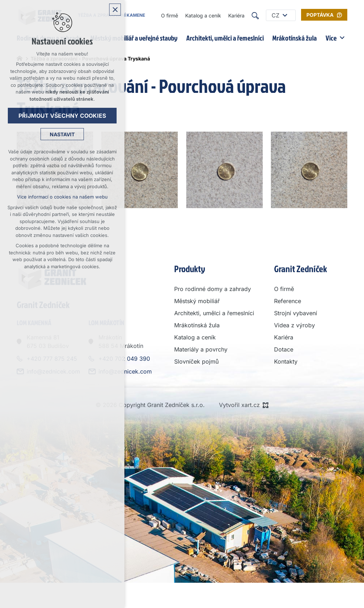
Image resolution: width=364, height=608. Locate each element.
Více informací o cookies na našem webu (62, 197)
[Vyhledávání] (255, 15)
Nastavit (62, 134)
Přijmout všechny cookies (62, 116)
